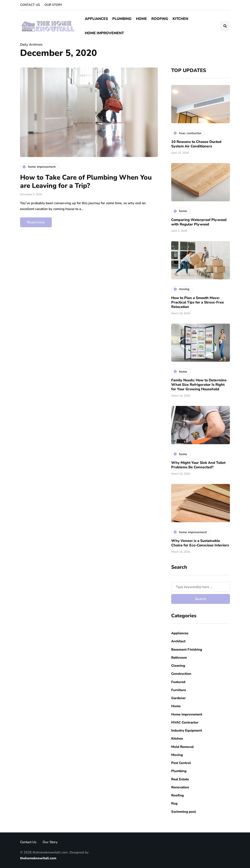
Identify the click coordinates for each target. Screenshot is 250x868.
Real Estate (180, 779)
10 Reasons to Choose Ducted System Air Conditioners (196, 144)
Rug (174, 803)
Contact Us (30, 5)
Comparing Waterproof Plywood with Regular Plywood (199, 222)
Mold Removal (182, 747)
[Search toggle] (225, 26)
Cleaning (178, 666)
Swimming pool (184, 812)
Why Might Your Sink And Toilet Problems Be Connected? (198, 465)
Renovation (180, 787)
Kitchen (180, 19)
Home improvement (104, 33)
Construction (181, 674)
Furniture (179, 690)
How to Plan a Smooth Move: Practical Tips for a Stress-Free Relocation (198, 302)
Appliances (96, 19)
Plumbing (122, 19)
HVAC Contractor (185, 722)
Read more (36, 222)
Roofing (160, 19)
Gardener (178, 698)
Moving (177, 755)
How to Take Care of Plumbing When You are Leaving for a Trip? (86, 182)
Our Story (53, 5)
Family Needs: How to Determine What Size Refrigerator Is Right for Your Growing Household (199, 385)
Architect (178, 641)
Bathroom (179, 658)
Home (141, 19)
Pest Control (181, 763)
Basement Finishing (187, 649)
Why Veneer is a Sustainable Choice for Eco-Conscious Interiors (200, 543)
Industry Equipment (187, 730)
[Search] (201, 587)
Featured (178, 682)
